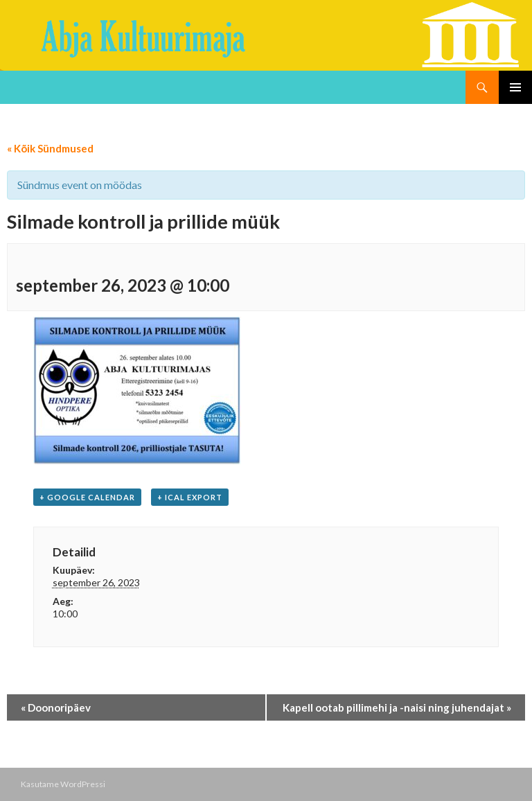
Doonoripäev (56, 707)
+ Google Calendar (87, 497)
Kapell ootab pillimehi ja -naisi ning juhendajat (397, 707)
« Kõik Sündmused (50, 148)
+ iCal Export (190, 497)
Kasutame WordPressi (63, 784)
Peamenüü (515, 87)
